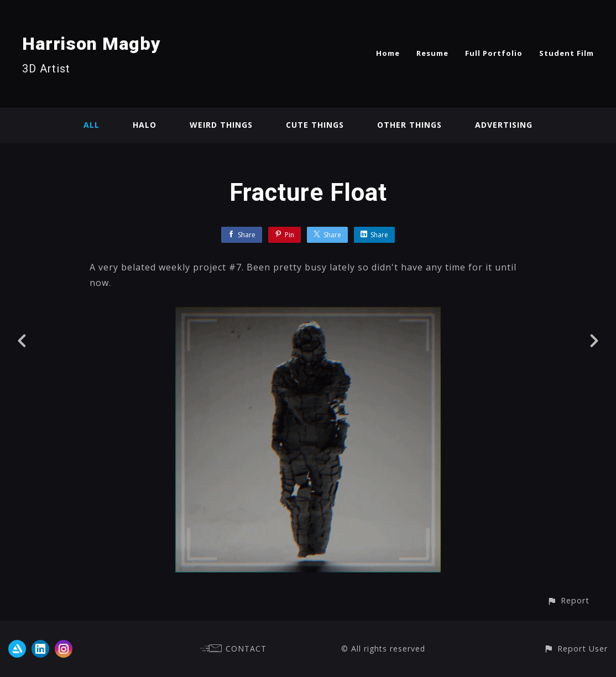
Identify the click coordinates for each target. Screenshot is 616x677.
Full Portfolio (494, 53)
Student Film (567, 53)
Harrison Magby (92, 44)
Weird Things (221, 125)
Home (388, 53)
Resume (432, 53)
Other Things (409, 125)
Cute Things (315, 125)
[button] (568, 600)
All (92, 125)
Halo (145, 125)
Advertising (504, 125)
